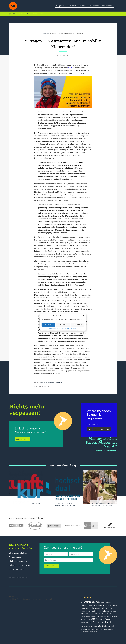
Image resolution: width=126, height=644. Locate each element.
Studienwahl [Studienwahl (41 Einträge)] (94, 626)
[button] (83, 316)
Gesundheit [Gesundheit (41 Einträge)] (84, 611)
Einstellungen (78, 325)
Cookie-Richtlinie (53, 328)
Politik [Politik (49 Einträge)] (91, 622)
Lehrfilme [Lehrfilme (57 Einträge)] (102, 614)
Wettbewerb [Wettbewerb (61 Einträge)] (85, 632)
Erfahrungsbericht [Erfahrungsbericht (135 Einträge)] (97, 608)
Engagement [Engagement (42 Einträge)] (84, 608)
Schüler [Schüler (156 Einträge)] (109, 622)
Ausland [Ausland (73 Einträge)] (102, 602)
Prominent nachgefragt (55, 383)
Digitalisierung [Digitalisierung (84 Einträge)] (103, 605)
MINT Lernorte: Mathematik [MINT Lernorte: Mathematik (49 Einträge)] (108, 617)
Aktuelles (44, 383)
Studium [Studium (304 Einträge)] (102, 626)
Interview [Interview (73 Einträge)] (84, 614)
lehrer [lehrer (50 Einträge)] (97, 614)
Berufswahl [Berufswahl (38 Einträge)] (108, 602)
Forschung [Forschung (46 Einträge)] (109, 608)
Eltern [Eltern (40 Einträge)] (111, 605)
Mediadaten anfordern (18, 561)
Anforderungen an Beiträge (20, 565)
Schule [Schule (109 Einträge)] (96, 622)
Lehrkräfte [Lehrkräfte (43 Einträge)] (109, 614)
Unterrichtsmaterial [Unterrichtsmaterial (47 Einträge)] (95, 629)
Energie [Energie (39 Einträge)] (115, 605)
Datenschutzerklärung (65, 328)
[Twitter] (90, 429)
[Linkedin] (108, 429)
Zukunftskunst (36, 503)
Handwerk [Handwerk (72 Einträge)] (91, 611)
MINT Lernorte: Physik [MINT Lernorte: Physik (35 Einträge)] (86, 619)
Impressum (74, 328)
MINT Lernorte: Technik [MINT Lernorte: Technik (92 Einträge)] (102, 619)
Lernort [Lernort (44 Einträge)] (114, 614)
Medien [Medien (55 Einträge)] (83, 617)
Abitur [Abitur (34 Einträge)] (82, 602)
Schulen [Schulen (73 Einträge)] (102, 622)
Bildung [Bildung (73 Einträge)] (84, 605)
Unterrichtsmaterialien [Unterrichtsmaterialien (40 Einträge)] (107, 629)
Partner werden (15, 557)
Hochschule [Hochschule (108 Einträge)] (101, 611)
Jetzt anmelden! (23, 439)
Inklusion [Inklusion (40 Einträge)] (115, 611)
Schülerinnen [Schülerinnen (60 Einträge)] (85, 626)
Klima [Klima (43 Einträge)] (93, 614)
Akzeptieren (48, 325)
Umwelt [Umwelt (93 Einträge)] (111, 626)
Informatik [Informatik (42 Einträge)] (109, 611)
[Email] (102, 429)
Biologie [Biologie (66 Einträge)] (90, 605)
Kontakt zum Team (16, 569)
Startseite (46, 33)
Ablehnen (63, 325)
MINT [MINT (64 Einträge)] (98, 617)
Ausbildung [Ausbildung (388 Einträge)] (92, 602)
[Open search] (116, 6)
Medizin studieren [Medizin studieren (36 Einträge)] (91, 617)
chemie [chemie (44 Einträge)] (95, 605)
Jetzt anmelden (51, 566)
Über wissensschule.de (18, 553)
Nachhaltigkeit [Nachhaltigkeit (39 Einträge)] (85, 622)
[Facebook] (96, 429)
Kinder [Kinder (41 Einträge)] (90, 614)
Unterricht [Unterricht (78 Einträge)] (85, 629)
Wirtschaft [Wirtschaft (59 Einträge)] (93, 632)
